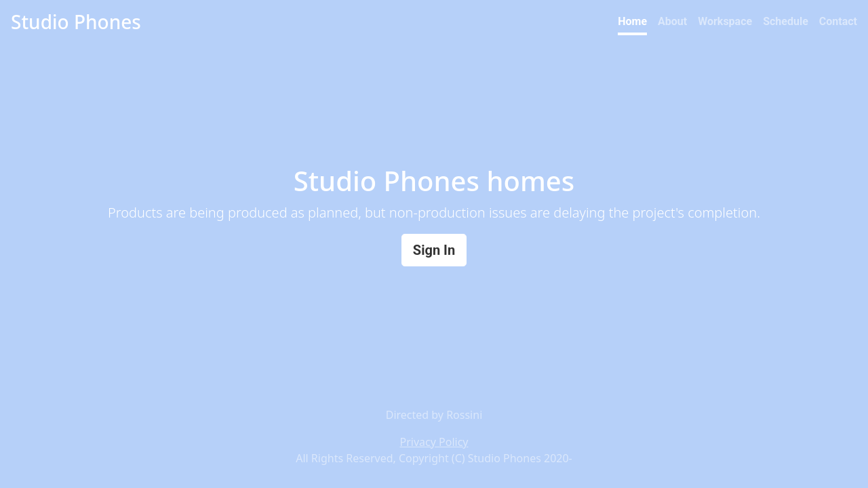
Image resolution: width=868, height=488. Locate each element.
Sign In (434, 250)
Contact (838, 21)
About (672, 21)
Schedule (786, 21)
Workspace (725, 21)
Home (632, 21)
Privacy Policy (434, 442)
